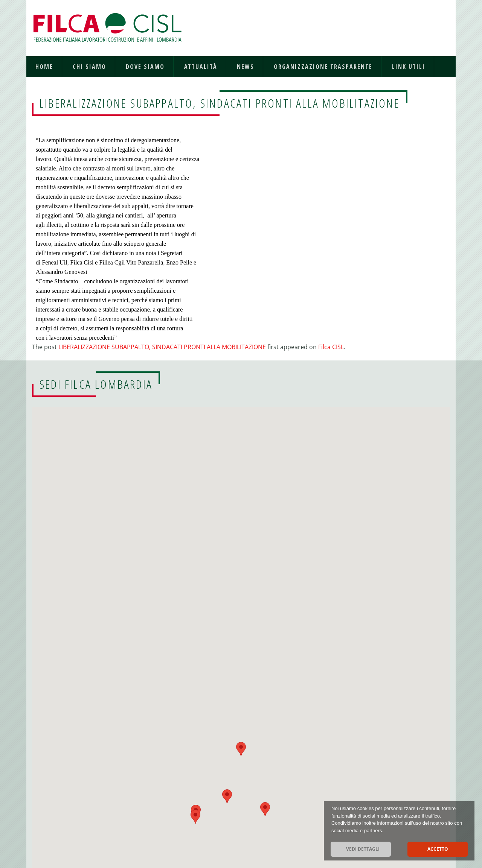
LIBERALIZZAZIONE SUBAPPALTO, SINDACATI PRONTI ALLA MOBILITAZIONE (162, 347)
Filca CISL (331, 347)
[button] (195, 817)
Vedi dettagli (363, 849)
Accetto (438, 849)
